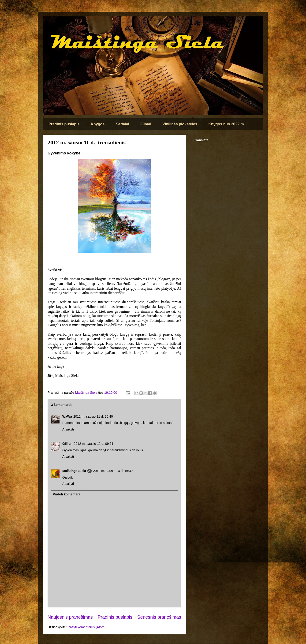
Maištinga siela (51, 23)
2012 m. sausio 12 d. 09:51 (94, 444)
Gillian (67, 444)
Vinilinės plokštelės (180, 124)
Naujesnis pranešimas (70, 617)
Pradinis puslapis (64, 124)
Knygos (98, 124)
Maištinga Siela (74, 471)
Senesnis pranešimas (159, 617)
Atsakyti (68, 429)
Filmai (146, 124)
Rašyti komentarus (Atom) (87, 627)
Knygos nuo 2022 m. (227, 124)
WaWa (67, 416)
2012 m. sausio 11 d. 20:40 (93, 416)
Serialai (122, 124)
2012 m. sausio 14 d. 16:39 (113, 471)
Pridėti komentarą (67, 494)
